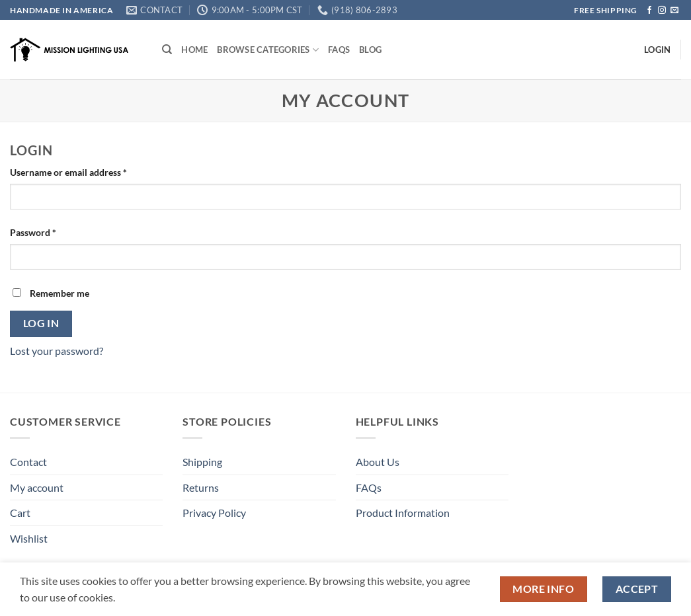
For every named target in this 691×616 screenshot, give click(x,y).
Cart (20, 513)
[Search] (167, 50)
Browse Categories (268, 50)
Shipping (202, 462)
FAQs (339, 50)
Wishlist (29, 538)
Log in (41, 323)
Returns (201, 487)
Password (52, 231)
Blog (370, 50)
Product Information (403, 513)
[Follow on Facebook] (649, 11)
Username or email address (87, 171)
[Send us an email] (674, 11)
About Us (378, 462)
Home (194, 50)
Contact (28, 462)
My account (37, 487)
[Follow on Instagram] (662, 11)
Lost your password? (57, 351)
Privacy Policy (214, 513)
